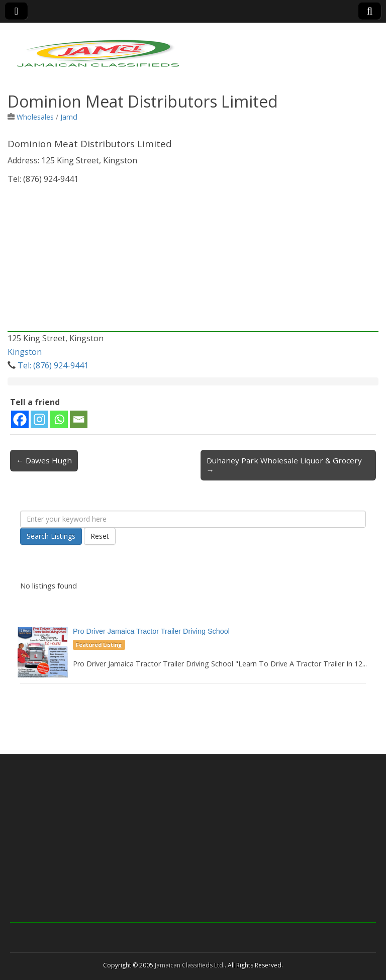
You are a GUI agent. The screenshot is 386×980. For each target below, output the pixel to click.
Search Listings (51, 536)
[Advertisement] (193, 261)
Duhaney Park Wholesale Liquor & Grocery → (284, 465)
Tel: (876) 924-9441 (53, 365)
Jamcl (69, 117)
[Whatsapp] (59, 419)
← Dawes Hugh (44, 460)
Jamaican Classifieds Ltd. (190, 965)
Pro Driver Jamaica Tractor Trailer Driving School (151, 631)
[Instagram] (39, 419)
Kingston (25, 352)
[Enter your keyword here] (193, 519)
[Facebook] (20, 419)
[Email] (79, 419)
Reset (100, 536)
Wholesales (35, 117)
